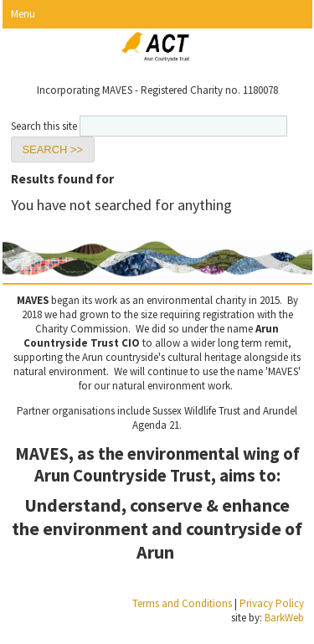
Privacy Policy (272, 603)
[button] (53, 149)
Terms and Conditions (182, 603)
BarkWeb (284, 618)
